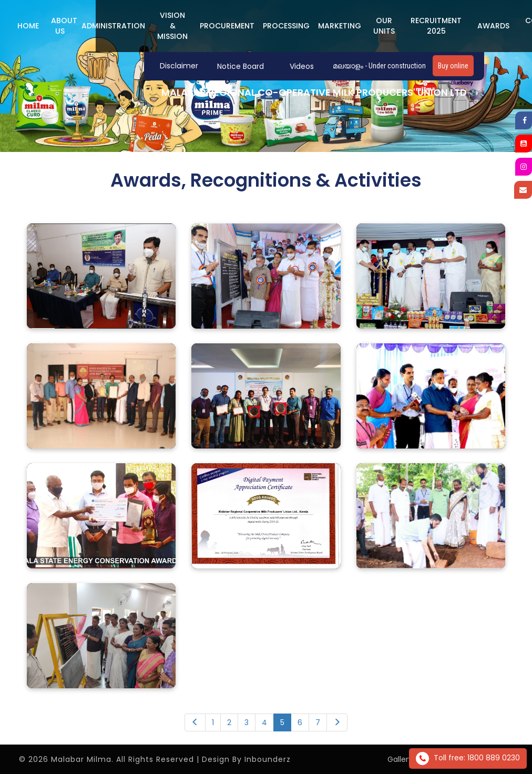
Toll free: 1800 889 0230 (468, 758)
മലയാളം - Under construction (379, 66)
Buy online (453, 66)
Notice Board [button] (241, 66)
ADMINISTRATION (113, 26)
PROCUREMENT (227, 26)
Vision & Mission (172, 26)
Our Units (384, 26)
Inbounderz (268, 759)
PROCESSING (286, 26)
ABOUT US (64, 26)
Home (28, 26)
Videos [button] (302, 66)
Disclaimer (179, 66)
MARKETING (340, 26)
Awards (493, 26)
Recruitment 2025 (436, 26)
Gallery (400, 759)
